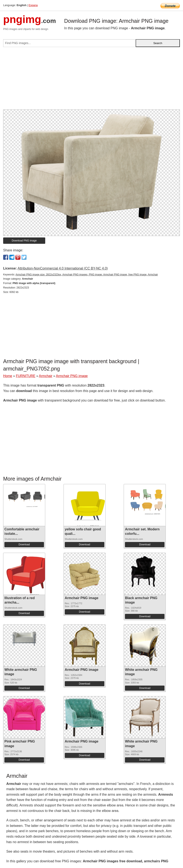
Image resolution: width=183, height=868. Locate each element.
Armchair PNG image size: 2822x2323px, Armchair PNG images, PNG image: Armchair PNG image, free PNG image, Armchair (87, 275)
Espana (33, 5)
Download (24, 545)
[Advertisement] (91, 80)
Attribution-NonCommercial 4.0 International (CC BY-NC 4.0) (63, 268)
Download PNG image (24, 241)
